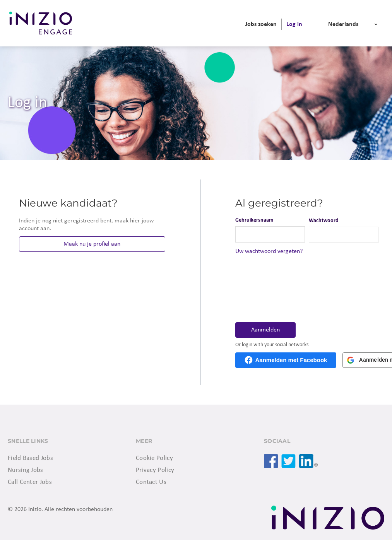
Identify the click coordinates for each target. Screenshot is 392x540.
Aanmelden (265, 330)
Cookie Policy (154, 458)
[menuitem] (261, 24)
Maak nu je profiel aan (92, 244)
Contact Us (151, 482)
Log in (294, 24)
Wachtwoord (324, 221)
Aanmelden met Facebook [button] (291, 360)
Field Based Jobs (30, 458)
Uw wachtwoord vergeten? (269, 251)
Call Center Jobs (30, 482)
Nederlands (343, 24)
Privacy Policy (155, 470)
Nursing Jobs (26, 470)
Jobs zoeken (261, 24)
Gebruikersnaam (254, 220)
